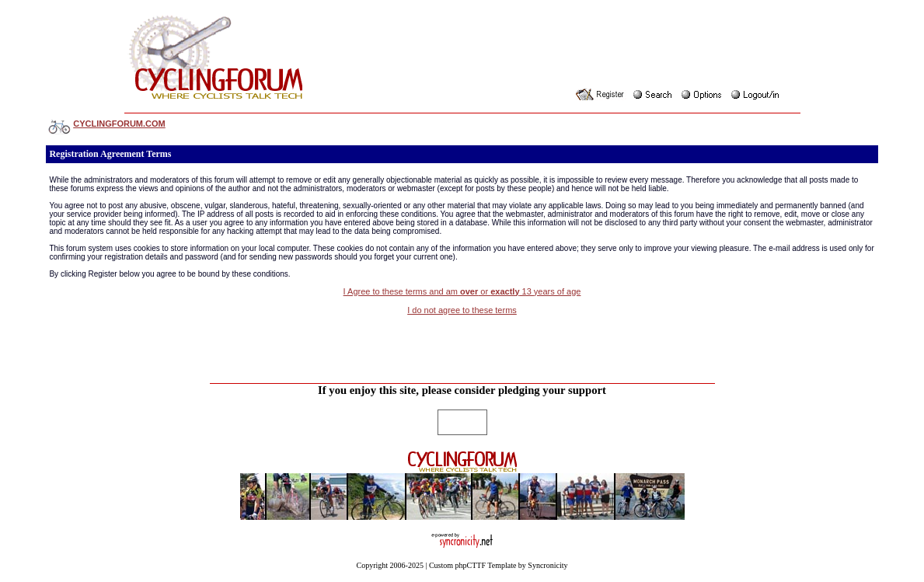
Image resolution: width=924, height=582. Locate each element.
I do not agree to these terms (462, 310)
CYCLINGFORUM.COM (119, 124)
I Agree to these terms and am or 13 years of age (462, 291)
